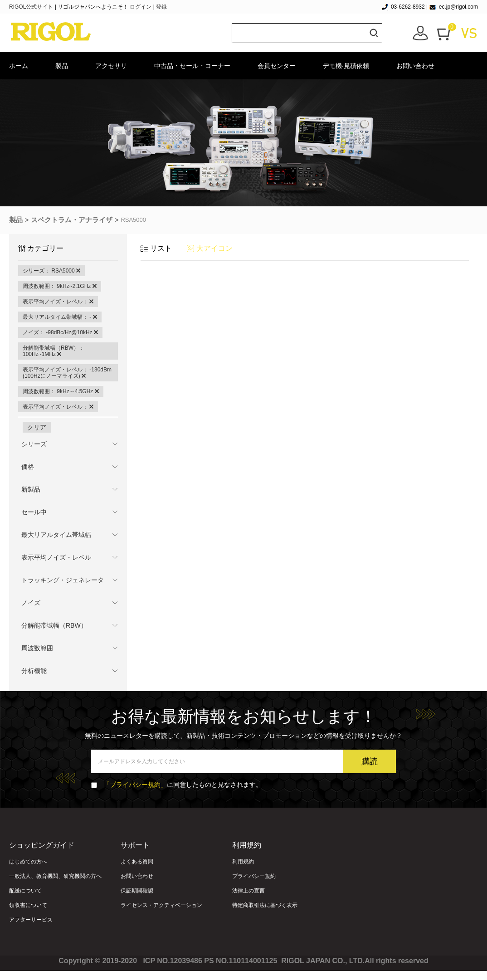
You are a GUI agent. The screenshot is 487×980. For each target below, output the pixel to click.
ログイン (141, 7)
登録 (161, 7)
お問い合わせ (415, 66)
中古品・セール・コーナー (192, 66)
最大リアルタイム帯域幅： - (60, 317)
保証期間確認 (137, 891)
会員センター (277, 66)
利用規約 (243, 862)
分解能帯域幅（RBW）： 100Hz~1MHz (54, 351)
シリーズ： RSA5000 (51, 271)
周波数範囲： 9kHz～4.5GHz (61, 391)
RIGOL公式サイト (32, 7)
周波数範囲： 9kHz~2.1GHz (60, 286)
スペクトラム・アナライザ (72, 220)
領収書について (28, 905)
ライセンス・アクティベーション (161, 905)
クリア (37, 427)
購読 (370, 761)
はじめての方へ (28, 862)
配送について (25, 891)
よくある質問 (137, 862)
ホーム (19, 66)
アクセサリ (111, 66)
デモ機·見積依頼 (346, 66)
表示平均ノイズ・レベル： (58, 302)
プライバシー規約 (254, 876)
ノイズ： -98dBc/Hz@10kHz (60, 332)
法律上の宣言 (248, 891)
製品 (62, 66)
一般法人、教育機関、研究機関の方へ (55, 876)
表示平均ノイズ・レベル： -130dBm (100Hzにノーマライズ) (67, 373)
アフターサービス (31, 920)
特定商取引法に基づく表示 (265, 905)
